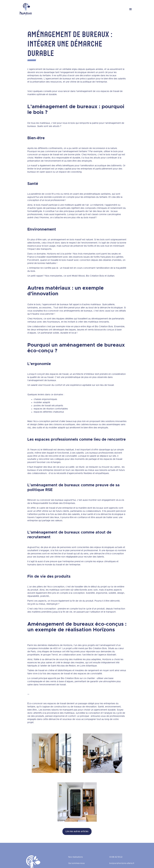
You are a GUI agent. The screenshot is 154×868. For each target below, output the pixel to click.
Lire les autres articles (77, 831)
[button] (131, 9)
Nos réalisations (76, 857)
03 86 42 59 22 (116, 857)
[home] (26, 9)
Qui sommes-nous (76, 863)
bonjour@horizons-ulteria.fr (122, 863)
